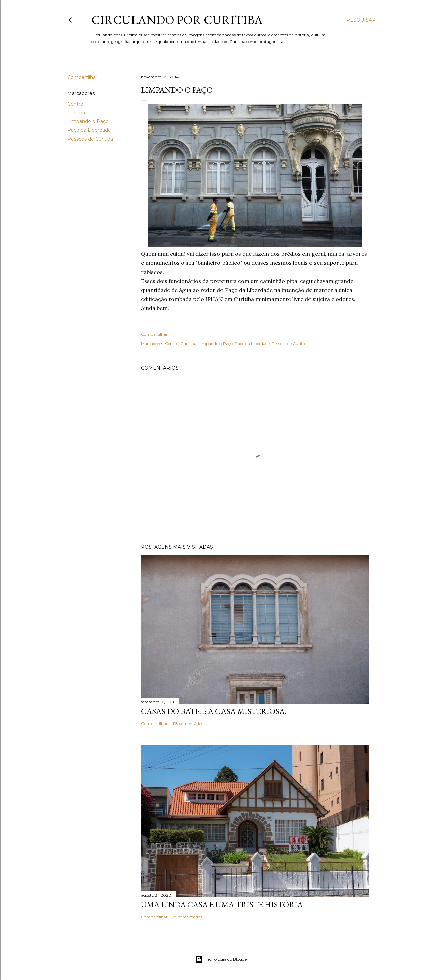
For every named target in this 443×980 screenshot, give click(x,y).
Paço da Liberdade (89, 130)
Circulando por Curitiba (177, 20)
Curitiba (76, 113)
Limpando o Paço (88, 121)
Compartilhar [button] (82, 77)
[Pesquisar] (361, 20)
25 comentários (187, 917)
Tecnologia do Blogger (222, 959)
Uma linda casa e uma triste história (222, 905)
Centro (75, 104)
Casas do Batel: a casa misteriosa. (214, 711)
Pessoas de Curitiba (90, 139)
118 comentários (188, 724)
